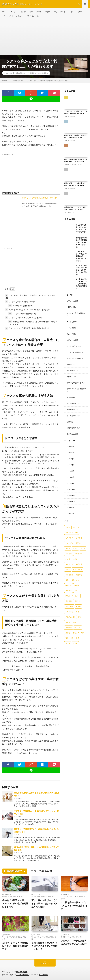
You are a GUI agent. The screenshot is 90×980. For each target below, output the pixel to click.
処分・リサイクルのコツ (76, 358)
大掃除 (39, 12)
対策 (39, 897)
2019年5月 (71, 465)
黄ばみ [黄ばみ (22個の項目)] (68, 643)
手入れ (69, 937)
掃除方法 (33, 73)
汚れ (81, 937)
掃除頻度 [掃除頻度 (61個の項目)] (69, 591)
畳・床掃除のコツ (73, 416)
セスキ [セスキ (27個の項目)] (83, 548)
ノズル (42, 937)
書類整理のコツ (72, 410)
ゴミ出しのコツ (72, 322)
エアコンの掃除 (72, 301)
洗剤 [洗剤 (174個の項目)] (81, 622)
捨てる (63, 12)
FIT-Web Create (22, 975)
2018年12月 (71, 489)
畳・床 (23, 12)
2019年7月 (71, 453)
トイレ (71, 12)
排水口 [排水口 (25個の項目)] (77, 591)
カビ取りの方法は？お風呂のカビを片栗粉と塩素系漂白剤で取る (81, 284)
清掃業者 (45, 73)
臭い (53, 897)
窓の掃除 (70, 422)
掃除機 (51, 937)
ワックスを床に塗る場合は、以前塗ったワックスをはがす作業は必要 (31, 297)
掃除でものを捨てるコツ (74, 164)
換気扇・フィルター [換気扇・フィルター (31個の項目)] (72, 596)
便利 (64, 937)
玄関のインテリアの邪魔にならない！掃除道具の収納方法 (15, 946)
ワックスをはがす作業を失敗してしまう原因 (23, 318)
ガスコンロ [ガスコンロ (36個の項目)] (69, 538)
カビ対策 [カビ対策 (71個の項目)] (76, 527)
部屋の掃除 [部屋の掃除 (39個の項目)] (69, 638)
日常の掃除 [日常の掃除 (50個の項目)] (69, 612)
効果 (6, 897)
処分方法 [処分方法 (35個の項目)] (79, 564)
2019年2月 (71, 477)
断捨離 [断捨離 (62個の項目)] (78, 606)
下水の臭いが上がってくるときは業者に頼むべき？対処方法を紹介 (45, 903)
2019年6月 (71, 459)
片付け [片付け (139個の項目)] (68, 633)
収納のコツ (71, 364)
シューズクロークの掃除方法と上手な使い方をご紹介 (74, 942)
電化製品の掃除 (72, 434)
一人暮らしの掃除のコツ (76, 352)
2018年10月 (71, 502)
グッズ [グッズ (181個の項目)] (68, 548)
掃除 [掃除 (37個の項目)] (67, 580)
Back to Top (45, 964)
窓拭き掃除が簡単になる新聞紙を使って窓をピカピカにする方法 (81, 242)
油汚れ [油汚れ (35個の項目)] (80, 617)
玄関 (4, 939)
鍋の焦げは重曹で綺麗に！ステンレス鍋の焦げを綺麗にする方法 (15, 903)
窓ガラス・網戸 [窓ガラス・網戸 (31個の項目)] (78, 633)
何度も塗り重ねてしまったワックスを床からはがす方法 (28, 310)
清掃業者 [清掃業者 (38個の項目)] (69, 628)
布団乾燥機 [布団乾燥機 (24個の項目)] (69, 575)
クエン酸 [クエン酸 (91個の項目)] (79, 538)
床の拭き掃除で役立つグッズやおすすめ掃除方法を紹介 (74, 906)
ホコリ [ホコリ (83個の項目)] (68, 559)
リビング (7, 16)
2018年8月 (71, 514)
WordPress (43, 975)
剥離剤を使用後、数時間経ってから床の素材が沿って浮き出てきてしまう (33, 323)
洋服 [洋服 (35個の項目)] (75, 622)
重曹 (19, 897)
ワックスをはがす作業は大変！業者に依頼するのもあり (28, 328)
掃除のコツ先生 (22, 972)
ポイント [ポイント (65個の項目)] (76, 559)
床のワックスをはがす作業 (20, 306)
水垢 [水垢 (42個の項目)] (78, 612)
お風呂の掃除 (71, 307)
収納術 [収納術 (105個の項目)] (68, 569)
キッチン (14, 12)
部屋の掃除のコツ (73, 428)
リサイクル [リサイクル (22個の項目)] (69, 564)
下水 (35, 897)
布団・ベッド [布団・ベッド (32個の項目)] (78, 569)
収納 (55, 12)
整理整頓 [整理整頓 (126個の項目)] (69, 601)
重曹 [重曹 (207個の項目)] (78, 638)
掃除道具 (19, 937)
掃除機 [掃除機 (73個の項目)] (77, 585)
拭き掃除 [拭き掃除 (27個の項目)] (79, 575)
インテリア (8, 937)
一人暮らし (18, 16)
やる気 (47, 12)
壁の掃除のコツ (72, 370)
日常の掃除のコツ (21, 73)
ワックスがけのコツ (74, 346)
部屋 (31, 12)
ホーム (5, 12)
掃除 (73, 937)
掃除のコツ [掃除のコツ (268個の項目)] (75, 580)
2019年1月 (71, 483)
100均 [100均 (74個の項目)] (68, 527)
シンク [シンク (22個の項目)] (75, 548)
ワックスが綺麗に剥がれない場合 (23, 314)
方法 (24, 937)
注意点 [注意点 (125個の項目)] (68, 622)
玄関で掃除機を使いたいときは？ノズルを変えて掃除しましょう (45, 946)
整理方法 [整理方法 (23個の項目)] (78, 601)
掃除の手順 (71, 397)
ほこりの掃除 (71, 334)
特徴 (15, 897)
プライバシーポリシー (34, 16)
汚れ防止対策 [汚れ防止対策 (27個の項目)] (70, 617)
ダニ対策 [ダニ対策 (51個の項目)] (69, 554)
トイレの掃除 (71, 328)
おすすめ (66, 897)
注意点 (39, 73)
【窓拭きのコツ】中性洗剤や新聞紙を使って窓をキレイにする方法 (81, 256)
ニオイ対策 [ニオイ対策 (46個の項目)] (78, 554)
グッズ (71, 897)
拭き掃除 (80, 897)
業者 (49, 897)
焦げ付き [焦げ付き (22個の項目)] (78, 628)
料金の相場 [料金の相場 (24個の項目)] (69, 606)
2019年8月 (71, 447)
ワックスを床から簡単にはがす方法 (20, 302)
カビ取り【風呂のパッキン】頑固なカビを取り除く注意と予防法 (81, 270)
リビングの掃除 (72, 340)
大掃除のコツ (70, 212)
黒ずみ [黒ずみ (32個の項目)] (75, 643)
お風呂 (80, 12)
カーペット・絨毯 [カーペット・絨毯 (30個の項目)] (72, 533)
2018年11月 (71, 495)
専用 (47, 937)
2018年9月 (71, 508)
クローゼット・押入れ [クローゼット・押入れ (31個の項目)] (73, 543)
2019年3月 (71, 471)
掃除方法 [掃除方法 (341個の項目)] (69, 585)
